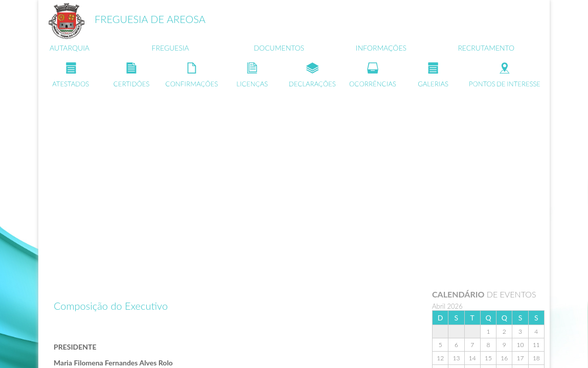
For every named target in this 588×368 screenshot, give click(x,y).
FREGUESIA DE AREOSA (150, 19)
